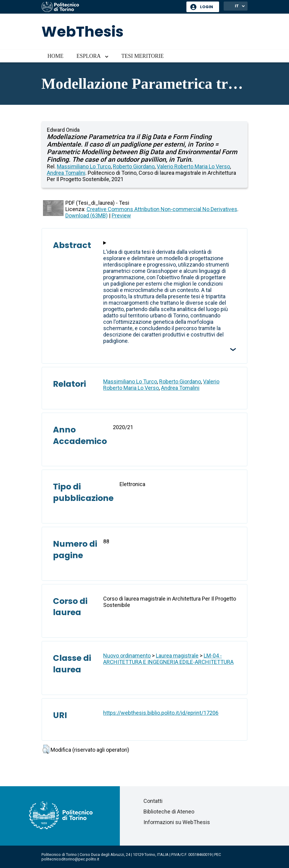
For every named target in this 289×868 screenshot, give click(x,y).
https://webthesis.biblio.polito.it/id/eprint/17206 (161, 713)
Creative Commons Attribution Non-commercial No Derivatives (162, 209)
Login (207, 7)
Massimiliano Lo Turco (84, 166)
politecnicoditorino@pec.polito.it (70, 859)
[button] (46, 749)
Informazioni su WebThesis (177, 822)
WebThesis (82, 32)
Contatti (153, 801)
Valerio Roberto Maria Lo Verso (193, 166)
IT (237, 6)
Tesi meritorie (143, 56)
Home (56, 56)
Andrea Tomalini (66, 173)
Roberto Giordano (134, 166)
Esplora (89, 56)
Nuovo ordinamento (127, 656)
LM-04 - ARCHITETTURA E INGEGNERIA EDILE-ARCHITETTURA (168, 659)
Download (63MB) (87, 215)
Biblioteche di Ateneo (169, 812)
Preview (121, 215)
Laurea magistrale (177, 656)
